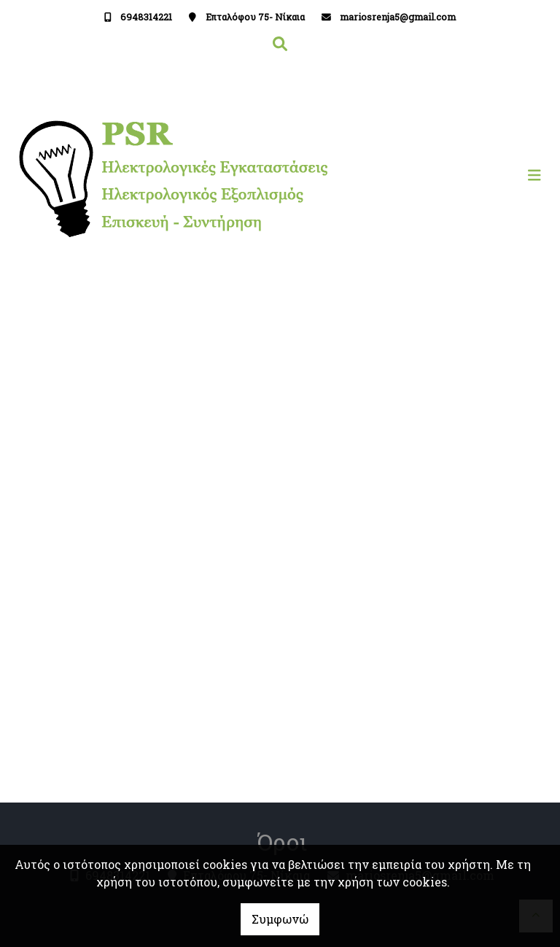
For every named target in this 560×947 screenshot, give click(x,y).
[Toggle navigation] (415, 175)
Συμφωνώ (280, 919)
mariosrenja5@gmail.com (398, 17)
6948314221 (146, 17)
